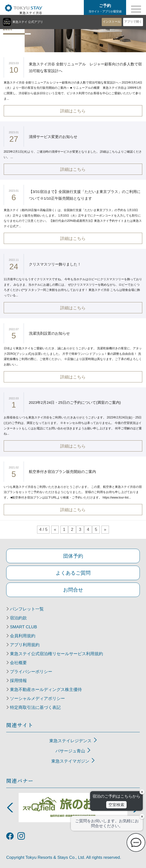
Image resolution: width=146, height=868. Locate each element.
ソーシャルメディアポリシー (37, 699)
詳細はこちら (73, 111)
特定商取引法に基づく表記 (35, 708)
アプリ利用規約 (25, 645)
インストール (112, 22)
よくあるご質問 (73, 573)
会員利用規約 (23, 636)
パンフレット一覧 (27, 609)
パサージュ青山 (70, 751)
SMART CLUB (24, 627)
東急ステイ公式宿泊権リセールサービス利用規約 (56, 654)
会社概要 (18, 663)
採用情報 (18, 681)
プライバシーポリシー (31, 672)
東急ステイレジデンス (70, 741)
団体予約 (73, 556)
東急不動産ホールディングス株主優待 (46, 690)
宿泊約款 (18, 618)
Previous (10, 808)
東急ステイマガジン (70, 761)
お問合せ (73, 590)
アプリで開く (133, 22)
